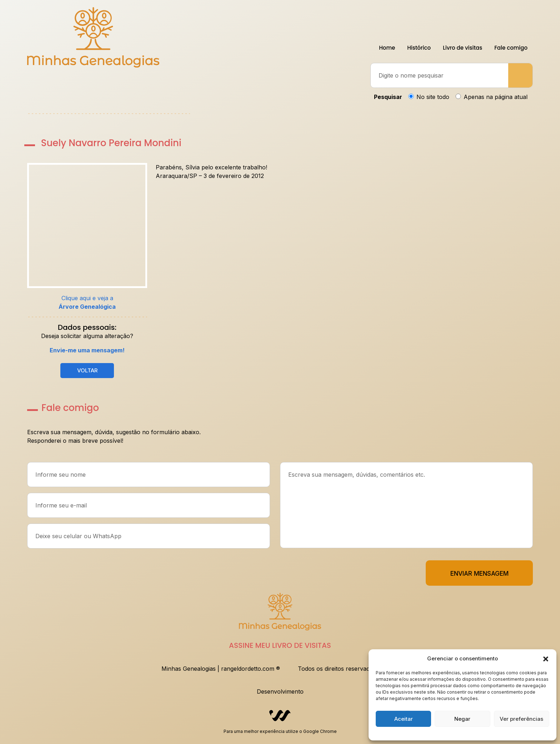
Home (387, 48)
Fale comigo (511, 48)
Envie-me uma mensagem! (87, 350)
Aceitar (404, 719)
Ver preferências (521, 719)
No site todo (433, 97)
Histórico (419, 48)
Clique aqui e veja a (87, 302)
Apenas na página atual (496, 97)
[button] (546, 659)
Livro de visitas (462, 48)
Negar (462, 719)
